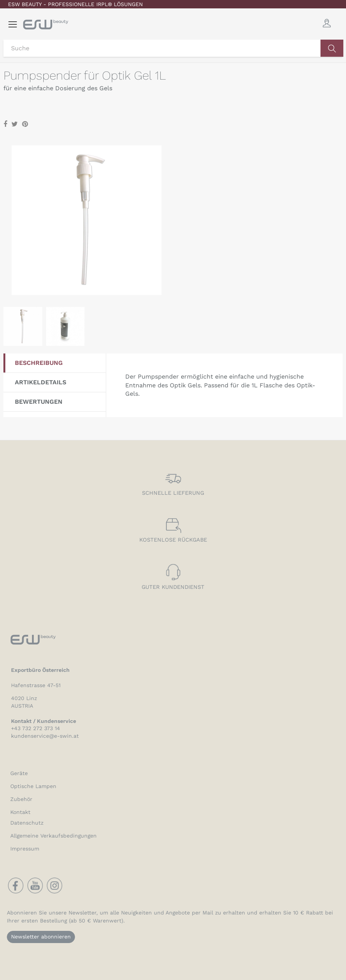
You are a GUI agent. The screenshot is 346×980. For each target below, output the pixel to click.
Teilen (5, 124)
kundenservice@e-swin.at (45, 736)
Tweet (15, 124)
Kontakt (20, 812)
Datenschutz (27, 823)
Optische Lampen (33, 786)
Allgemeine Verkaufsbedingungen (53, 836)
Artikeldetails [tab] (41, 382)
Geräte (19, 773)
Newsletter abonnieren (41, 937)
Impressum (25, 849)
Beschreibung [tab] (39, 363)
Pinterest (25, 124)
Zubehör (21, 799)
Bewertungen (39, 402)
